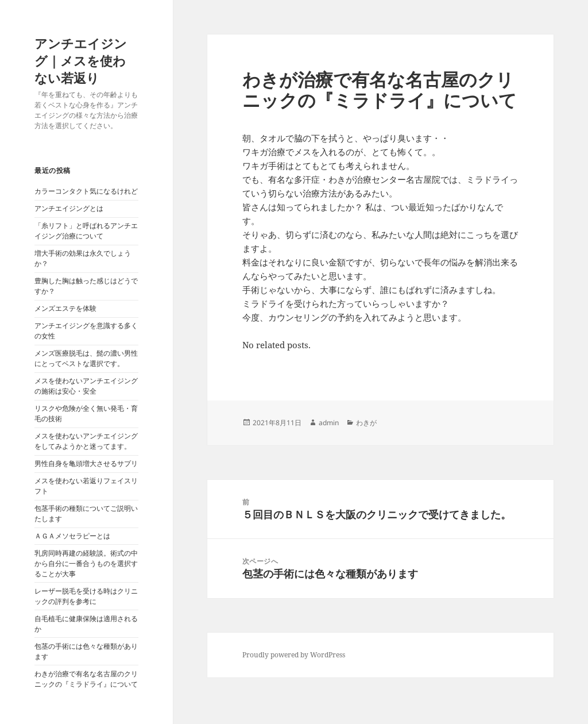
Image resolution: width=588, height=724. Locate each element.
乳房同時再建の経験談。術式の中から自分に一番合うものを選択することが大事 (86, 563)
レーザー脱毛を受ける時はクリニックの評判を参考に (86, 596)
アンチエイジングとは (69, 208)
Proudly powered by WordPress (294, 655)
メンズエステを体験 (65, 308)
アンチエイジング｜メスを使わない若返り (81, 60)
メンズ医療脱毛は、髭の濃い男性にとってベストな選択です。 (86, 358)
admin (329, 423)
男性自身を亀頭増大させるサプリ (86, 463)
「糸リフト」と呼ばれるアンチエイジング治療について (86, 231)
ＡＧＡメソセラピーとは (72, 536)
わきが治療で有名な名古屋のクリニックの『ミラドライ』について (86, 679)
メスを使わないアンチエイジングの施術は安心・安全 (86, 386)
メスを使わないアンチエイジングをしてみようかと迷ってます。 (86, 441)
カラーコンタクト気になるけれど (86, 191)
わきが (366, 423)
